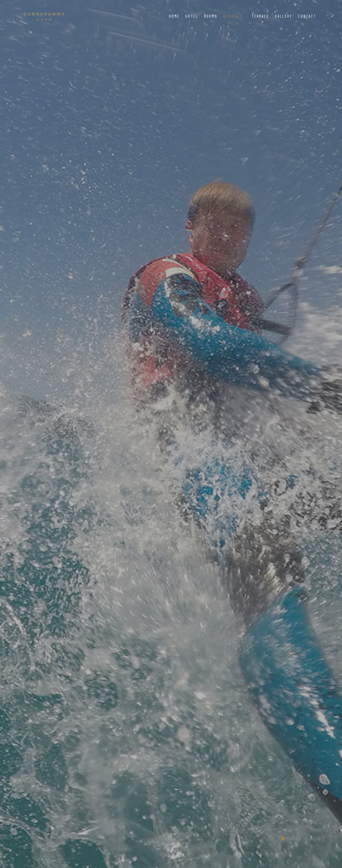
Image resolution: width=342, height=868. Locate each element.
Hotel (192, 16)
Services (235, 16)
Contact (307, 16)
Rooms (211, 16)
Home (174, 16)
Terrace (260, 16)
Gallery (284, 16)
